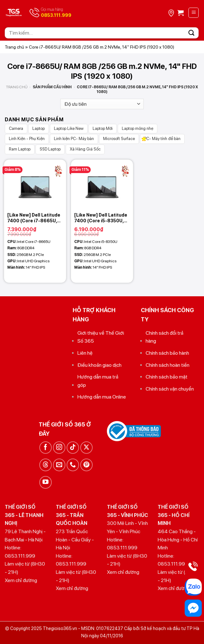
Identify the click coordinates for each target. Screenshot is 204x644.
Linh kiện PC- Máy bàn (74, 139)
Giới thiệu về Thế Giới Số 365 (101, 337)
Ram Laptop (20, 149)
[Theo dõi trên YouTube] (46, 482)
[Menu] (194, 13)
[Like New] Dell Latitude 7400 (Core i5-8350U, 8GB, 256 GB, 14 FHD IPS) (102, 218)
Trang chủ (14, 47)
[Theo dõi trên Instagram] (59, 448)
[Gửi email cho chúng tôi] (59, 465)
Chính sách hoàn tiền (168, 365)
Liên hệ (85, 353)
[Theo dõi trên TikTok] (73, 448)
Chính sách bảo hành (167, 353)
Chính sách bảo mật (167, 377)
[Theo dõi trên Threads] (46, 465)
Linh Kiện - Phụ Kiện (27, 139)
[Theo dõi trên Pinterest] (86, 465)
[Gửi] (192, 33)
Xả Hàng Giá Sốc (85, 149)
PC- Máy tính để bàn (162, 139)
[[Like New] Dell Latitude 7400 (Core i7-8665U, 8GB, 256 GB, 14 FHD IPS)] (35, 184)
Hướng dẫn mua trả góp (98, 381)
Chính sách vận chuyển (170, 389)
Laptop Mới (103, 128)
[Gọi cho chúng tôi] (73, 465)
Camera (16, 128)
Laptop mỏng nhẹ (138, 128)
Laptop (39, 128)
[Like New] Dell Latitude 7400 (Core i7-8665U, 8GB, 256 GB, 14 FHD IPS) (35, 218)
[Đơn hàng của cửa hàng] (102, 104)
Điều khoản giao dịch (99, 365)
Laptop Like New (69, 128)
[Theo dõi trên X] (86, 448)
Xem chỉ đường (21, 580)
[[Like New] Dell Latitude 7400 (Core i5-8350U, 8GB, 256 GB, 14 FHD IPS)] (102, 184)
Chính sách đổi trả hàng (165, 337)
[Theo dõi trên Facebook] (46, 448)
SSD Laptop (50, 149)
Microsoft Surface (119, 139)
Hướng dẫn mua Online (102, 397)
